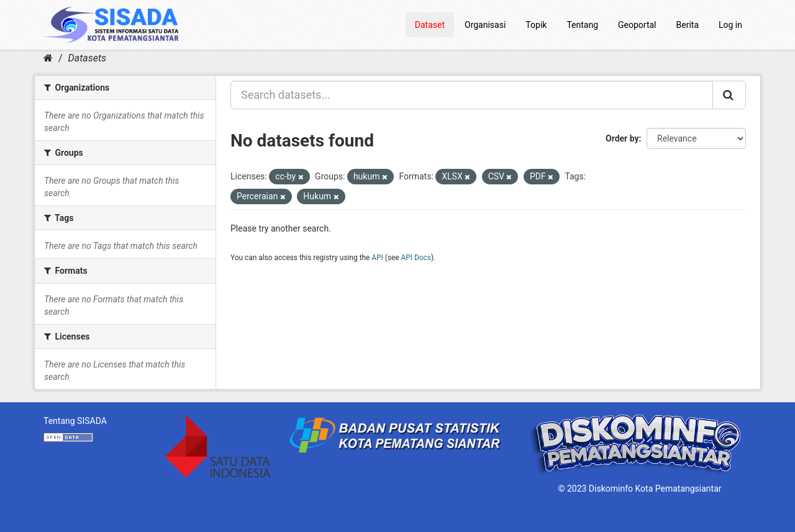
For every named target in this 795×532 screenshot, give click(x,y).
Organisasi (485, 25)
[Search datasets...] (472, 95)
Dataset (430, 25)
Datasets (87, 58)
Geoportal (637, 25)
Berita (688, 25)
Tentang (582, 25)
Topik (536, 25)
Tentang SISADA (75, 421)
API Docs (416, 258)
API (377, 258)
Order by (622, 138)
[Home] (48, 58)
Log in (730, 25)
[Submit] (729, 95)
